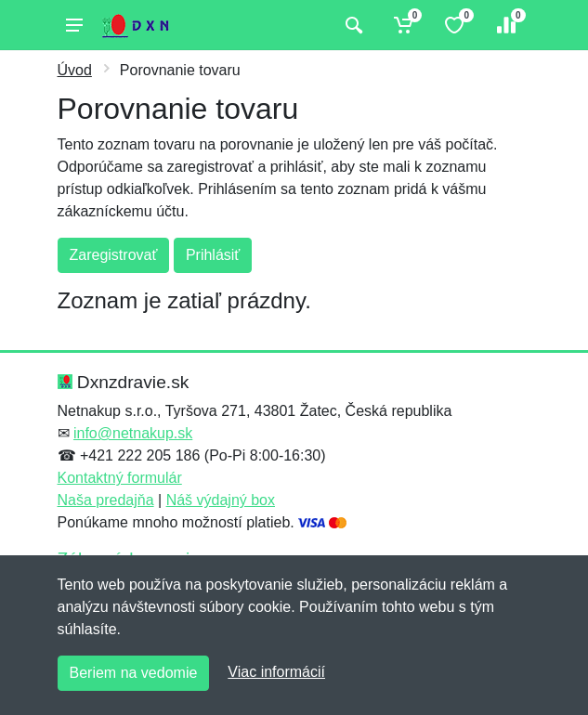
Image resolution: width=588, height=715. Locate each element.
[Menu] (74, 25)
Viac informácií (276, 672)
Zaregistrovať (114, 255)
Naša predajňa (106, 500)
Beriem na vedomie (134, 673)
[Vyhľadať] (352, 25)
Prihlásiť (213, 255)
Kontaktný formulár (120, 478)
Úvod (75, 70)
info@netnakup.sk (133, 433)
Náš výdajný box (221, 500)
